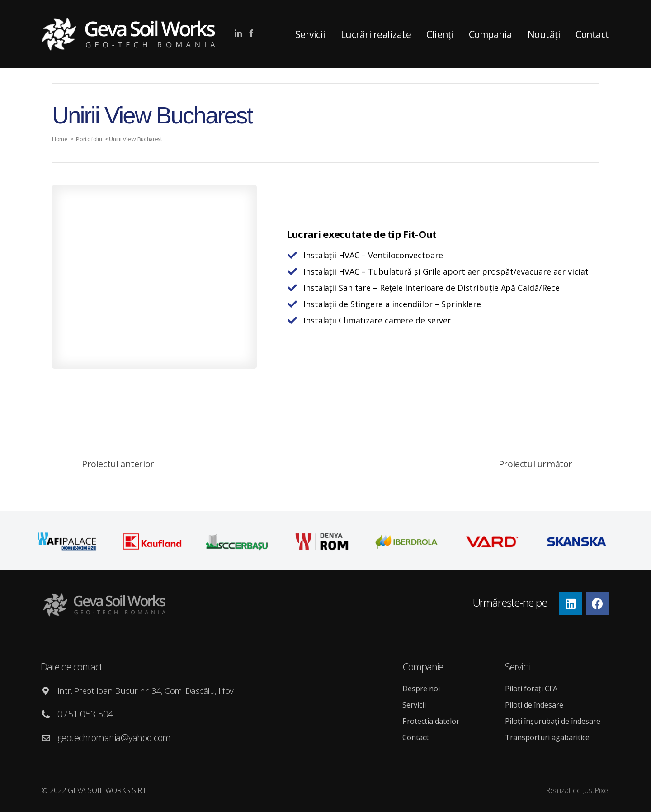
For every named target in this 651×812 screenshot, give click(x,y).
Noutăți (544, 34)
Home (60, 140)
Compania (491, 34)
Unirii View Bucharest (138, 140)
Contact (592, 34)
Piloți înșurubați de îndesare (553, 721)
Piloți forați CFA (531, 689)
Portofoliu (90, 140)
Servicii (310, 34)
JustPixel (596, 790)
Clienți (440, 34)
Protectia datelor (431, 721)
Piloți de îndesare (534, 705)
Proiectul (535, 464)
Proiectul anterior (118, 464)
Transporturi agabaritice (547, 737)
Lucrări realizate (376, 34)
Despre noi (421, 689)
